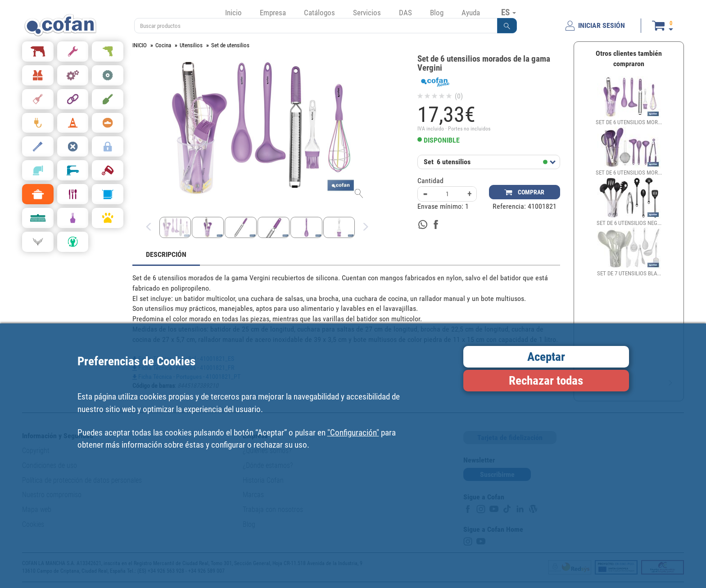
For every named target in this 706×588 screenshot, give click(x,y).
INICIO (140, 45)
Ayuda (471, 13)
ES (509, 12)
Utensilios (191, 45)
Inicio (233, 13)
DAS (405, 13)
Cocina (163, 45)
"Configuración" (353, 433)
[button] (507, 26)
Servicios (367, 13)
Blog (437, 13)
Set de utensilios (230, 45)
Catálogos (319, 13)
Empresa (273, 13)
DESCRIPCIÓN (166, 254)
